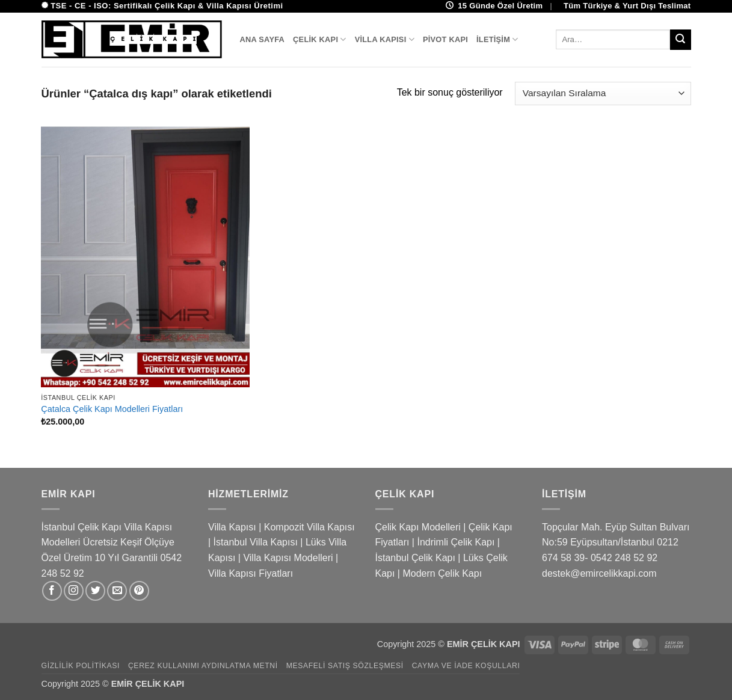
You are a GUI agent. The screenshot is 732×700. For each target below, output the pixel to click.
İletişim (497, 39)
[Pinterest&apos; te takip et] (139, 591)
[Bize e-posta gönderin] (117, 591)
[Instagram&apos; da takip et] (74, 591)
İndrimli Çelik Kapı (456, 542)
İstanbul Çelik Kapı (415, 558)
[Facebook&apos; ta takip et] (52, 591)
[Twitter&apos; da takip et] (95, 591)
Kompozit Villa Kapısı (309, 527)
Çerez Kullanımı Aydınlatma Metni (203, 666)
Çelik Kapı (320, 39)
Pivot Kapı (445, 39)
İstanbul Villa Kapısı (256, 542)
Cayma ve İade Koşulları (466, 666)
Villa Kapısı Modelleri (288, 558)
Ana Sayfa (263, 39)
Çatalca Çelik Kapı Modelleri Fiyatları (112, 409)
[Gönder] (680, 40)
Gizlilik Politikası (81, 666)
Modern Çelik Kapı (442, 573)
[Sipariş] (603, 94)
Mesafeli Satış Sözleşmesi (345, 666)
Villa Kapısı (385, 39)
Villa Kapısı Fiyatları (251, 573)
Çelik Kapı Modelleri (418, 527)
